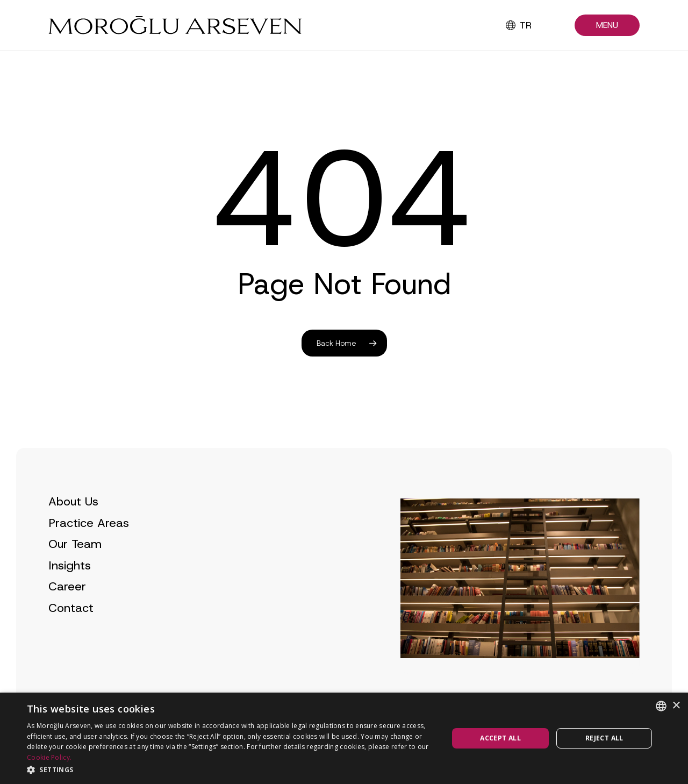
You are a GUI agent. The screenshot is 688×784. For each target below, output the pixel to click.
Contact (71, 626)
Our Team (75, 562)
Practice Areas (89, 540)
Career (67, 604)
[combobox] (661, 706)
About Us (73, 519)
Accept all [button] (500, 738)
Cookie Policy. (49, 757)
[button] (607, 26)
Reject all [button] (604, 738)
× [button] (676, 706)
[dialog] (344, 738)
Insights (70, 583)
